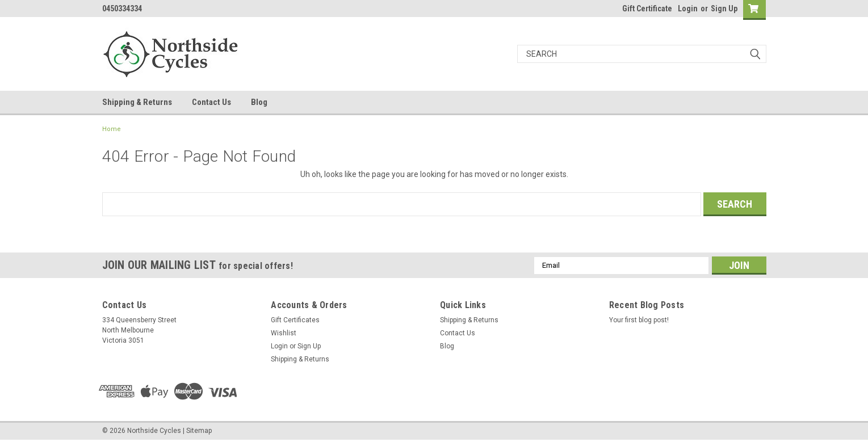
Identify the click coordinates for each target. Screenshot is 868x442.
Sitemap (199, 431)
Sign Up (724, 9)
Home (112, 129)
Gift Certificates (295, 320)
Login (688, 9)
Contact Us (211, 102)
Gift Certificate (647, 9)
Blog (259, 102)
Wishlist (284, 333)
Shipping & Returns (137, 102)
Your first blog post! (639, 320)
